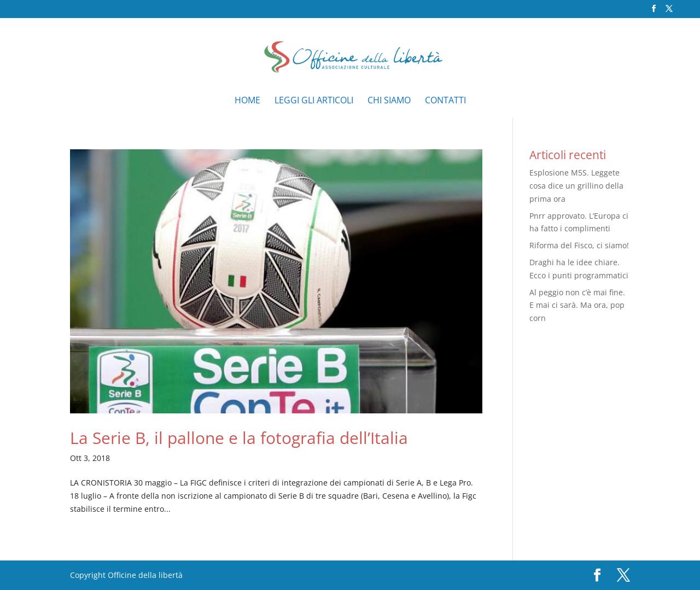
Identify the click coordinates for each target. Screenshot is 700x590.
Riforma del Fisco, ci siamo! (579, 245)
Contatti (445, 101)
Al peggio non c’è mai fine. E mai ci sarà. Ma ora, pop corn (577, 305)
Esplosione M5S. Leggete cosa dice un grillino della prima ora (576, 186)
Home (247, 101)
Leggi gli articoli (314, 101)
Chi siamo (389, 101)
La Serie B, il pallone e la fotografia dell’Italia (239, 438)
